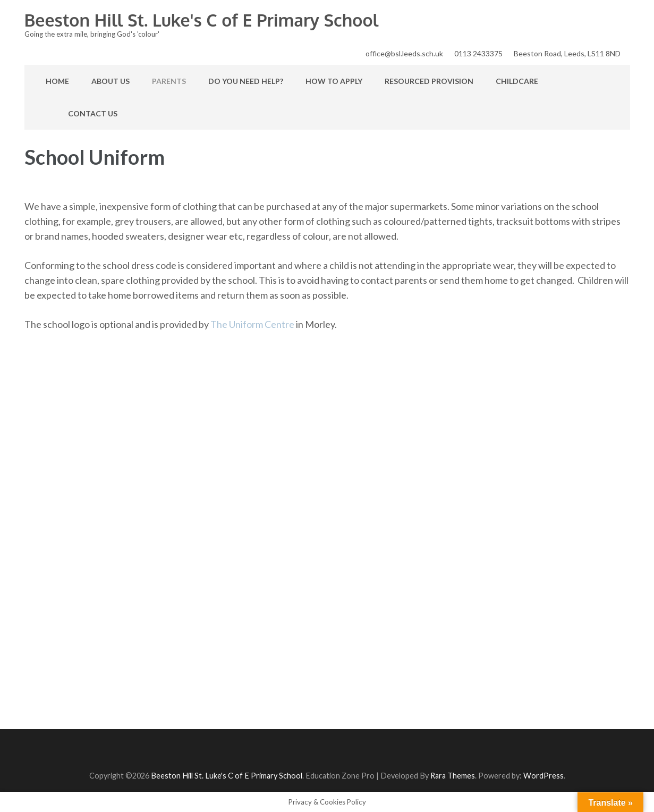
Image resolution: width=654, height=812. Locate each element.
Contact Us (93, 113)
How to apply (334, 81)
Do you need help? (246, 81)
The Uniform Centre (252, 324)
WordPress (543, 776)
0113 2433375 (478, 53)
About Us (111, 81)
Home (57, 81)
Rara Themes (453, 776)
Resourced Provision (429, 81)
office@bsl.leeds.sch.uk (404, 53)
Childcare (517, 81)
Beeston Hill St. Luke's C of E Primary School (202, 20)
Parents (169, 81)
